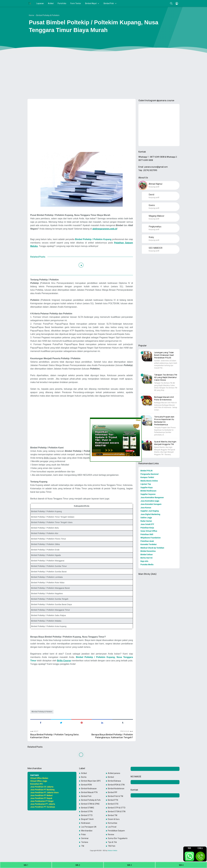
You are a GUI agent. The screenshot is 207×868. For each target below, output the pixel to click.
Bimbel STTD (87, 815)
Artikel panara (114, 773)
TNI (83, 846)
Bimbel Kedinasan (89, 789)
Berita (84, 777)
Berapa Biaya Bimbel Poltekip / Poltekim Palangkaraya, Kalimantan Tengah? (112, 736)
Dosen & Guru (114, 819)
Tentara (85, 842)
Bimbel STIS (113, 804)
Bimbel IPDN (86, 785)
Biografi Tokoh (87, 819)
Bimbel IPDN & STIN (116, 785)
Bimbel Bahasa (114, 781)
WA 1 (26, 865)
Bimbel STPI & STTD (117, 808)
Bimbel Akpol (91, 3)
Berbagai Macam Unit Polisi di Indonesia (164, 398)
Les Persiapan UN (89, 827)
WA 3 (129, 865)
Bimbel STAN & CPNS (90, 804)
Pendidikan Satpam (116, 831)
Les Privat (112, 827)
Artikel (51, 3)
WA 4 (181, 865)
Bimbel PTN (113, 800)
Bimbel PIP (113, 792)
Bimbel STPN (87, 812)
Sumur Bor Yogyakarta (118, 838)
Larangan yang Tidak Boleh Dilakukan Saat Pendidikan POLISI (164, 355)
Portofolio (62, 3)
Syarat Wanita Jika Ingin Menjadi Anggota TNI (165, 443)
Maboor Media (112, 850)
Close (138, 420)
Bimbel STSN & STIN (117, 812)
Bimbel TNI (113, 815)
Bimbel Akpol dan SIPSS (91, 781)
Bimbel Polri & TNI (115, 796)
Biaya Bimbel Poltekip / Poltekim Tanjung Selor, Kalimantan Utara (55, 736)
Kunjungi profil (154, 187)
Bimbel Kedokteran (116, 789)
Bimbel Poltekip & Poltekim (42, 712)
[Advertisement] (104, 76)
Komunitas (113, 823)
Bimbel (111, 777)
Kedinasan (86, 823)
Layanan (40, 3)
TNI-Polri (112, 846)
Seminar (85, 838)
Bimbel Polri (109, 3)
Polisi (83, 834)
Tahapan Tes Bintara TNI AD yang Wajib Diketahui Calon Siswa (166, 377)
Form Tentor (76, 3)
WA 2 (78, 865)
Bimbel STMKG (88, 808)
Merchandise (87, 831)
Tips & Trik (112, 842)
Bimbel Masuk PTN (89, 792)
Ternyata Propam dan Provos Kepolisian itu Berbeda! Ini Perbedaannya (164, 421)
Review (111, 834)
